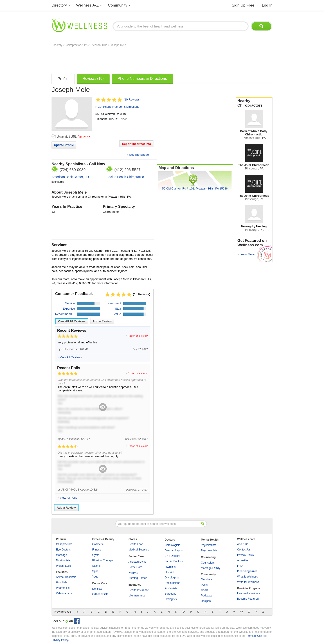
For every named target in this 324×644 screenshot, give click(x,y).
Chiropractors (64, 544)
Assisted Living (137, 562)
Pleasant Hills (99, 45)
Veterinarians (64, 593)
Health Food (136, 544)
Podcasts (206, 596)
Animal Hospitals (66, 577)
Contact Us (244, 550)
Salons (96, 566)
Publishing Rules (247, 571)
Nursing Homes (138, 578)
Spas (95, 571)
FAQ (240, 566)
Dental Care (100, 583)
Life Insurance (137, 596)
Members (207, 579)
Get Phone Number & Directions (118, 107)
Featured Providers (249, 593)
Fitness (97, 550)
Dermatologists (174, 550)
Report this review (138, 336)
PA (86, 45)
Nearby (254, 103)
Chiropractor (73, 45)
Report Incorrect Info (136, 144)
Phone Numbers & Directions (142, 79)
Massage (62, 555)
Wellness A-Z (88, 5)
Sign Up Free (243, 5)
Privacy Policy (246, 555)
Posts (204, 585)
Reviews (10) (93, 79)
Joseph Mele (118, 45)
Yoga (95, 577)
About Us (243, 544)
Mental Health (210, 540)
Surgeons (170, 594)
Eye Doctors (63, 550)
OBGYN (170, 572)
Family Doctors (174, 561)
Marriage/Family (211, 568)
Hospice (133, 573)
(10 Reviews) (132, 99)
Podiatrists (171, 588)
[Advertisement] (133, 59)
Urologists (171, 599)
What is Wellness (247, 577)
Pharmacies (63, 588)
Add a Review (102, 321)
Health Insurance (139, 590)
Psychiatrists (208, 545)
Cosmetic (98, 544)
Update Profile (64, 145)
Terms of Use (254, 636)
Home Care (135, 567)
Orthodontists (100, 594)
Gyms (96, 555)
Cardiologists (172, 545)
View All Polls (68, 498)
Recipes (206, 601)
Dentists (97, 589)
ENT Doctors (172, 556)
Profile (63, 79)
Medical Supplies (139, 550)
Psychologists (209, 550)
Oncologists (172, 578)
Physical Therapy (103, 560)
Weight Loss (63, 566)
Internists (170, 567)
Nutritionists (63, 560)
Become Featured (248, 599)
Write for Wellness (248, 582)
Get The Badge (139, 155)
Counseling (208, 557)
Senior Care (136, 556)
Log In (267, 5)
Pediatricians (172, 583)
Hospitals (62, 582)
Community (118, 5)
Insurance (135, 585)
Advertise (243, 560)
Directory (59, 5)
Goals (204, 590)
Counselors (208, 563)
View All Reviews (72, 321)
